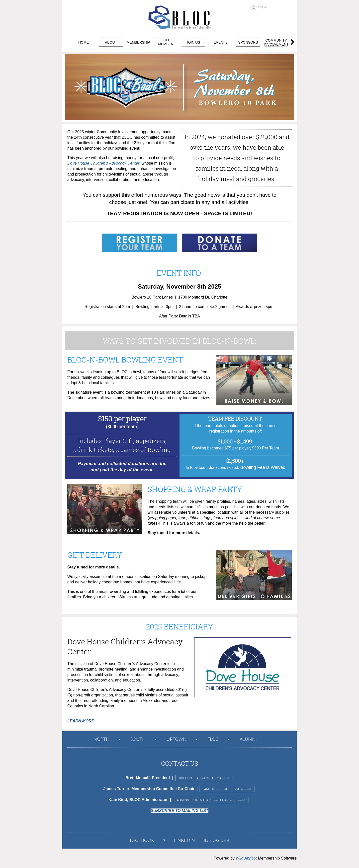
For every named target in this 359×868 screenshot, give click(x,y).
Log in (263, 7)
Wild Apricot (246, 858)
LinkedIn (184, 840)
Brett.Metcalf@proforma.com (204, 778)
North (101, 739)
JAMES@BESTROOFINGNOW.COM (227, 789)
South (138, 739)
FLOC (213, 739)
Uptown (177, 739)
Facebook (142, 840)
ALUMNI (248, 739)
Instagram (216, 840)
